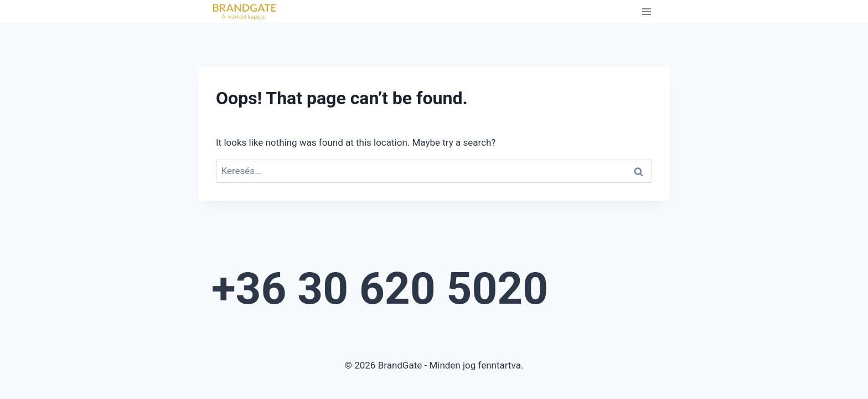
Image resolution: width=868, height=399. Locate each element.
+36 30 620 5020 (380, 289)
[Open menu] (646, 11)
